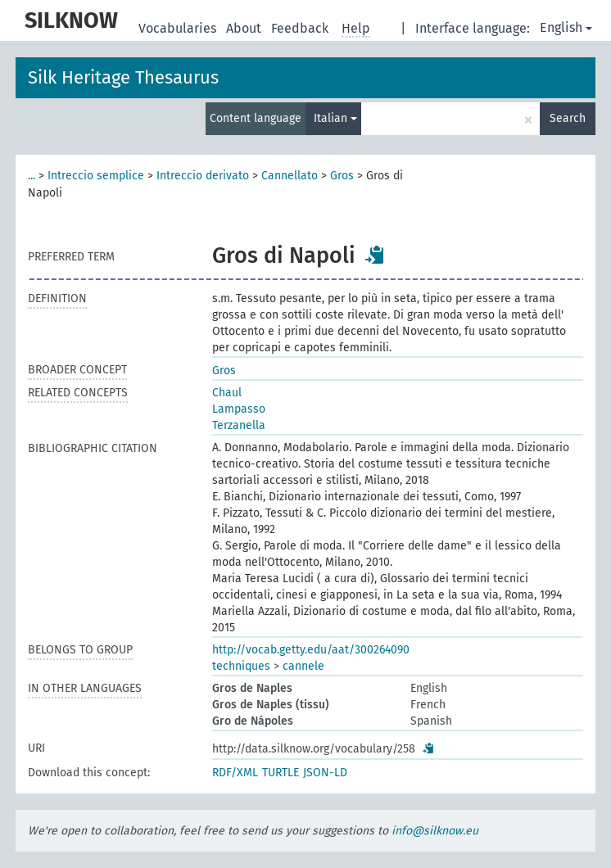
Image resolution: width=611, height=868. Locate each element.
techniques (241, 666)
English (566, 27)
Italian (335, 118)
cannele (303, 666)
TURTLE (281, 773)
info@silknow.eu (435, 831)
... (32, 176)
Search (568, 118)
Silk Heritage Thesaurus (123, 77)
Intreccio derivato (203, 176)
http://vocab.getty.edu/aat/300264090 (311, 650)
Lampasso (239, 409)
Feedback (301, 28)
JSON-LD (325, 773)
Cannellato (290, 176)
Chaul (227, 393)
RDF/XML (235, 773)
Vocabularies (179, 28)
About (245, 28)
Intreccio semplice (96, 176)
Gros (342, 176)
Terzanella (239, 425)
